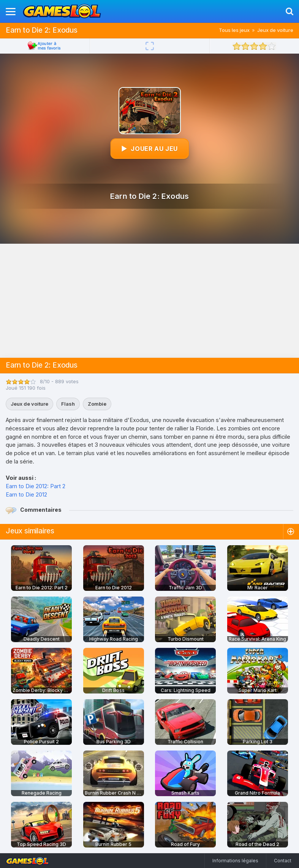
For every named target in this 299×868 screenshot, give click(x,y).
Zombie (97, 404)
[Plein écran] (150, 46)
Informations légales (235, 861)
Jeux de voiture (275, 30)
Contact (283, 861)
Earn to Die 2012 (26, 494)
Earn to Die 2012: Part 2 (36, 486)
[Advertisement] (150, 301)
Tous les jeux (234, 30)
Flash (68, 404)
